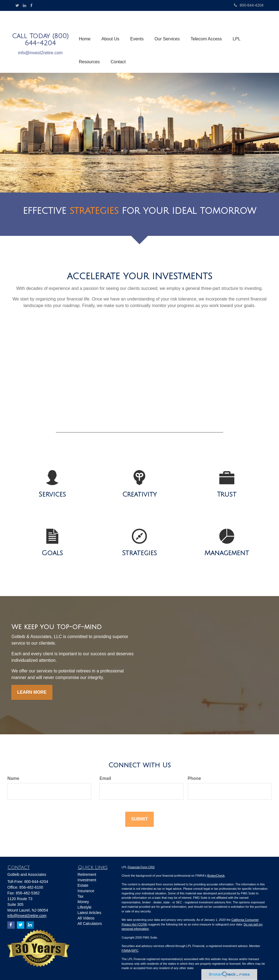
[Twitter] (17, 5)
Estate (83, 885)
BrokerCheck (216, 876)
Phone (194, 778)
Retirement (87, 874)
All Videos (86, 918)
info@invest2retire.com (40, 53)
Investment (87, 880)
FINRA (126, 951)
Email (105, 778)
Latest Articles (90, 913)
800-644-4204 (249, 5)
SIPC (135, 951)
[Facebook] (31, 5)
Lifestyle (85, 907)
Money (83, 902)
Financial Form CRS (141, 867)
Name (13, 778)
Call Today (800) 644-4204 (40, 40)
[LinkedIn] (25, 5)
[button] (110, 30)
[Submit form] (139, 819)
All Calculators (90, 924)
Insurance (86, 891)
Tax (81, 896)
